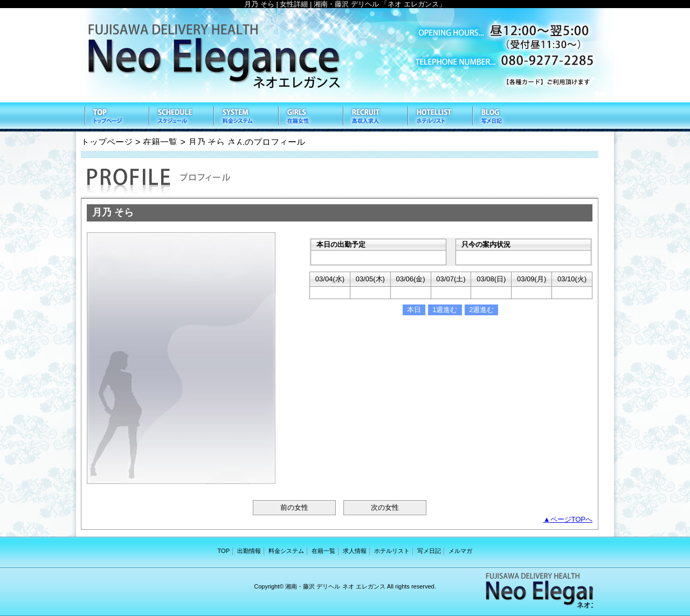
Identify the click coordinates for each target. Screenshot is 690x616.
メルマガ (460, 551)
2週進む (481, 310)
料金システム (245, 117)
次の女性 (385, 507)
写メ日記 (504, 117)
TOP (116, 117)
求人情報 (375, 117)
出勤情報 (181, 117)
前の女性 (294, 507)
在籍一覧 (310, 117)
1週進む (445, 310)
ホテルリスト (439, 117)
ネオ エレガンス (345, 55)
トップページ (107, 142)
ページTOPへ (572, 519)
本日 (414, 310)
